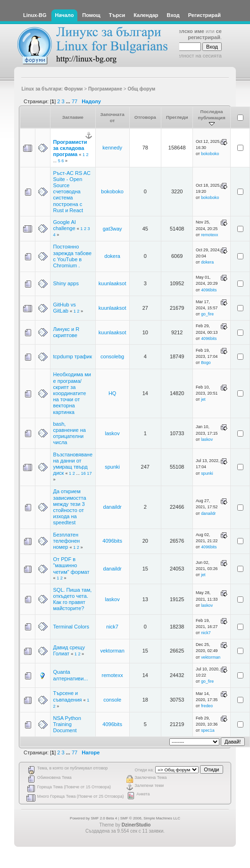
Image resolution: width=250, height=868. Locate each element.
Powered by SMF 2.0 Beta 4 (93, 818)
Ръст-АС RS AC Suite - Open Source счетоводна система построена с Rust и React (72, 192)
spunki (112, 467)
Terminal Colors (71, 627)
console (112, 700)
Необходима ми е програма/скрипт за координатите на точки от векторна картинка (72, 393)
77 (75, 101)
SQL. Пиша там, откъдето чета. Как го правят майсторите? (73, 599)
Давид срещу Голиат (69, 650)
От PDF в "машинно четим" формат (71, 565)
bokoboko (210, 154)
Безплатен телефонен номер (67, 541)
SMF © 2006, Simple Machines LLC (150, 818)
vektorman (112, 651)
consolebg (112, 356)
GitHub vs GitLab (65, 308)
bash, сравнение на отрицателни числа (70, 433)
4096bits (209, 290)
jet (203, 399)
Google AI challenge (65, 225)
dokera (112, 256)
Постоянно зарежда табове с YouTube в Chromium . (73, 256)
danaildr (112, 507)
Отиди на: (144, 770)
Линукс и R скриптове (67, 332)
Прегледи (177, 117)
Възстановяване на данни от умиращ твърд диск (73, 464)
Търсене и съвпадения (68, 696)
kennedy (112, 148)
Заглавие (73, 117)
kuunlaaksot (112, 283)
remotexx (209, 235)
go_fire (207, 314)
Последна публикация (211, 118)
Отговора (145, 117)
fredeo (207, 706)
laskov (112, 433)
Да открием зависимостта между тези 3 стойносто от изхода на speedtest (70, 507)
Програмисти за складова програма (70, 148)
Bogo (206, 363)
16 (83, 473)
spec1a (208, 730)
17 (89, 473)
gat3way (112, 229)
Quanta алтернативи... (71, 675)
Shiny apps (66, 283)
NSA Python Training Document (67, 724)
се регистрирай (205, 34)
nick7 (112, 627)
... (69, 101)
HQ (112, 393)
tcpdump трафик (73, 356)
